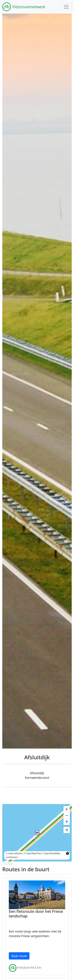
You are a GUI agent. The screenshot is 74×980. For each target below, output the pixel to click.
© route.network (14, 853)
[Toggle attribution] (67, 853)
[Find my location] (67, 830)
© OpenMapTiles (33, 853)
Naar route (19, 956)
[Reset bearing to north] (67, 822)
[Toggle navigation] (66, 7)
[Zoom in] (67, 809)
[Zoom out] (67, 815)
